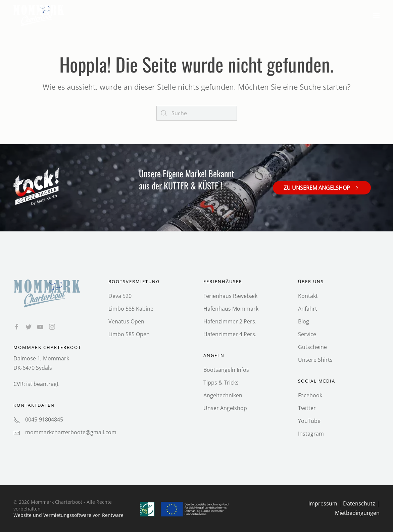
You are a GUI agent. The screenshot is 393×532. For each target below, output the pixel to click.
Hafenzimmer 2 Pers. (230, 321)
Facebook (310, 395)
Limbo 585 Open (129, 334)
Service (307, 334)
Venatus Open (126, 321)
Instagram (311, 434)
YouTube (309, 421)
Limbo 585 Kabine (131, 309)
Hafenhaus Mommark (231, 309)
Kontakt (308, 296)
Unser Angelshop (225, 408)
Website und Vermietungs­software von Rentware (68, 515)
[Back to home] (39, 15)
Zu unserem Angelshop (322, 188)
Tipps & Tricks (221, 383)
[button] (376, 15)
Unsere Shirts (315, 360)
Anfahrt (308, 309)
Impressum (323, 503)
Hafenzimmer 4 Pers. (230, 334)
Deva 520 (120, 296)
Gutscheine (312, 347)
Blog (304, 321)
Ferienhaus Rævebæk (230, 296)
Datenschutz (359, 503)
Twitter (307, 408)
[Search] (197, 113)
